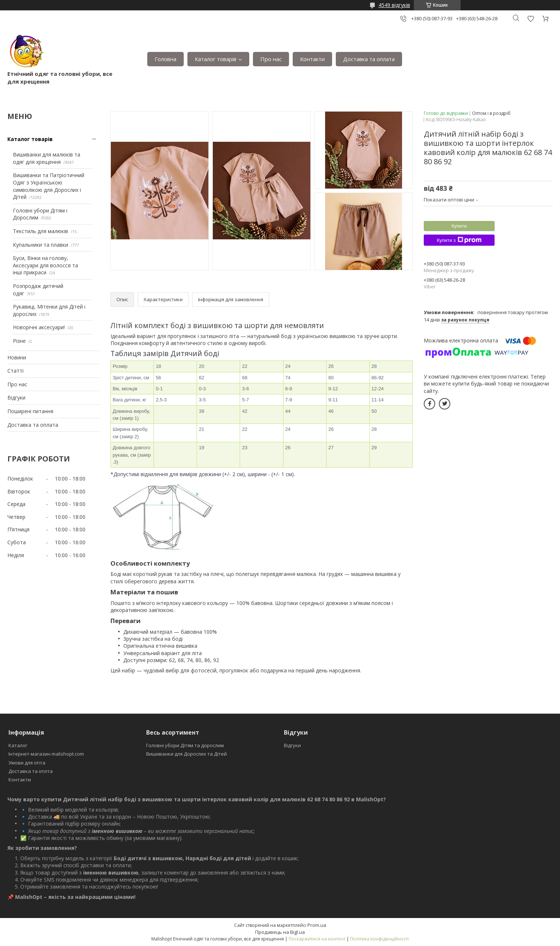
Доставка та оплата (369, 59)
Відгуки (16, 398)
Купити (459, 226)
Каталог (18, 745)
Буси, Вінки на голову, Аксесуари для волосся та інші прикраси (45, 265)
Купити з (459, 240)
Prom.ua (317, 925)
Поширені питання (30, 411)
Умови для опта (27, 763)
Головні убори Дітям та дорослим (185, 745)
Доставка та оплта (31, 771)
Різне (19, 341)
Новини (17, 357)
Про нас (271, 59)
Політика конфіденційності (379, 939)
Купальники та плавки (40, 245)
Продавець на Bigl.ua (280, 932)
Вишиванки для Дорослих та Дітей (186, 754)
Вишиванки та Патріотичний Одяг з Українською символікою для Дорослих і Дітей (49, 186)
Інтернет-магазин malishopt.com (46, 754)
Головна (165, 59)
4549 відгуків (394, 5)
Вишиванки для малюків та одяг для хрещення (47, 158)
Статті (15, 371)
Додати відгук (531, 19)
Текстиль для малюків (40, 231)
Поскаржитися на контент (317, 939)
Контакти (312, 59)
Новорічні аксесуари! (39, 327)
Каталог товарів (216, 59)
